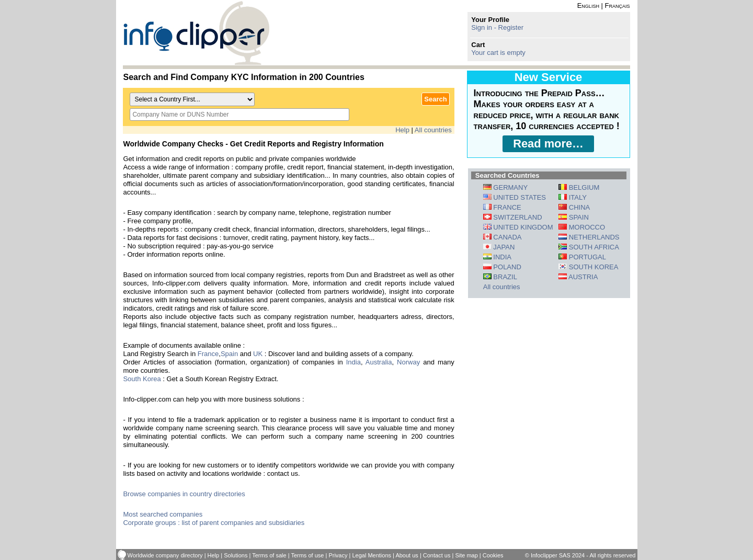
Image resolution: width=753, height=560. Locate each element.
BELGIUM (579, 187)
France (208, 354)
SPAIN (574, 217)
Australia (379, 362)
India (353, 362)
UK (258, 354)
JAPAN (499, 247)
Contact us (437, 555)
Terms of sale (269, 555)
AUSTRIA (578, 277)
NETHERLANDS (589, 237)
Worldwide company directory (165, 555)
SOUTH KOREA (588, 267)
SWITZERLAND (513, 217)
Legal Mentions (372, 555)
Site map (466, 555)
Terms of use (307, 555)
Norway (408, 362)
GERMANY (505, 187)
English (588, 5)
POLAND (502, 267)
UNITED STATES (515, 197)
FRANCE (502, 207)
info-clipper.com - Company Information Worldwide (196, 33)
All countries (433, 130)
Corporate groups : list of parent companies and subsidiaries (214, 523)
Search (435, 99)
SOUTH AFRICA (589, 247)
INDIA (497, 257)
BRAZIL (500, 277)
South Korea (142, 379)
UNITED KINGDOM (518, 227)
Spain (229, 354)
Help (402, 130)
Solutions (236, 555)
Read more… (548, 144)
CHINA (574, 207)
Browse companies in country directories (184, 494)
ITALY (573, 197)
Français (618, 5)
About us (407, 555)
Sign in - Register (497, 27)
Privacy (338, 555)
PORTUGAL (582, 257)
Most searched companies (163, 514)
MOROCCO (582, 227)
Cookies (493, 555)
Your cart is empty (498, 53)
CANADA (503, 237)
